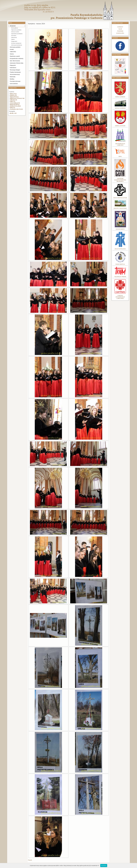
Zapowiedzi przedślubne (17, 34)
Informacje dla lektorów (17, 45)
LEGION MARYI (120, 229)
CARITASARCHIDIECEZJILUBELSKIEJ (120, 297)
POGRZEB (120, 31)
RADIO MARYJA (120, 264)
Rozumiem (104, 866)
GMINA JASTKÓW (120, 126)
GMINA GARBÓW (120, 97)
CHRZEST (120, 27)
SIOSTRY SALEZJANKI (120, 208)
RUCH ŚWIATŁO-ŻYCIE (120, 198)
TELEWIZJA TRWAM (120, 277)
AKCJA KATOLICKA (120, 249)
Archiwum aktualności (16, 43)
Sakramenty (14, 37)
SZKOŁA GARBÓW (120, 108)
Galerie (13, 39)
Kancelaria (14, 36)
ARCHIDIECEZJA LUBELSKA (120, 144)
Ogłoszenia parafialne (16, 30)
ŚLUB (120, 29)
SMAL (120, 156)
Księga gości (14, 41)
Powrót (30, 860)
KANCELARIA (120, 33)
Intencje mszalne (15, 32)
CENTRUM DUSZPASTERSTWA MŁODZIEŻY (120, 180)
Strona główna (15, 28)
